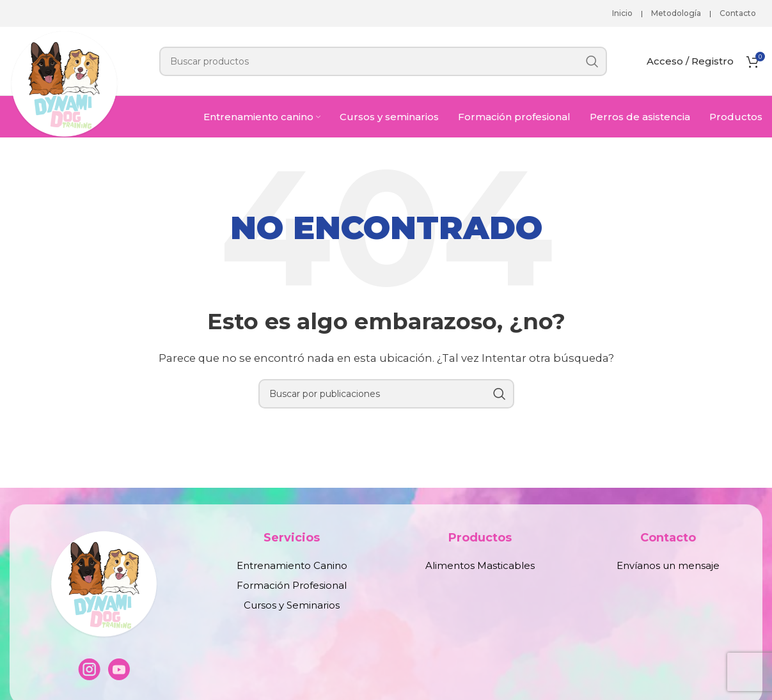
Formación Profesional (292, 585)
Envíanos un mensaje (668, 565)
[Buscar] (383, 61)
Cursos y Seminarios (292, 605)
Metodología (676, 13)
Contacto (738, 13)
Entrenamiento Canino (292, 565)
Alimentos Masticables (480, 565)
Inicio (622, 13)
